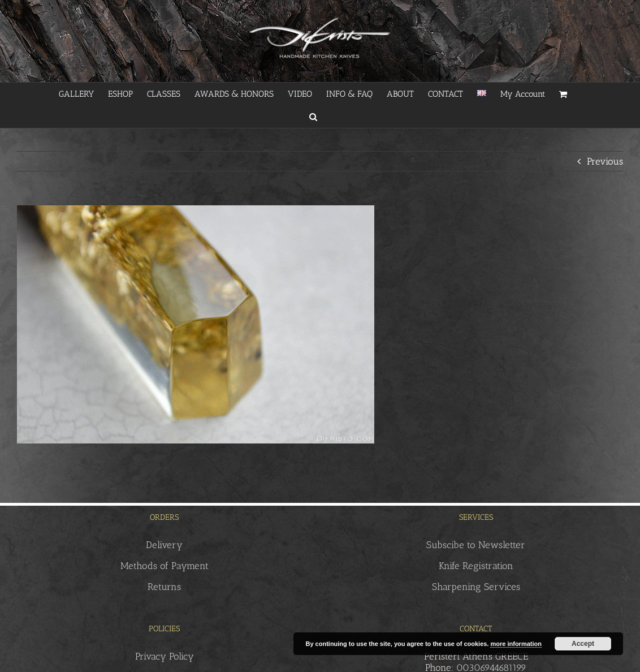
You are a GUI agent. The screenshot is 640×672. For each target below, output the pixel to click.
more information (516, 644)
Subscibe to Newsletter (476, 545)
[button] (313, 117)
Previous (605, 161)
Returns (164, 587)
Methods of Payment (165, 566)
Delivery (164, 545)
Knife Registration (476, 566)
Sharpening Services (476, 587)
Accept (583, 644)
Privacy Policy (165, 656)
